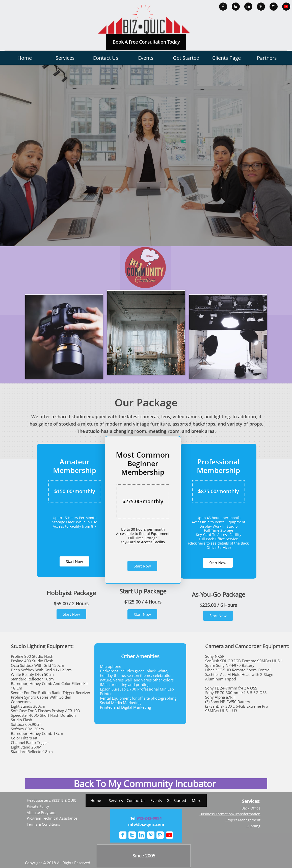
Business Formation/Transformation (230, 814)
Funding (254, 826)
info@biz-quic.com (146, 824)
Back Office (251, 808)
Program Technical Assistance (52, 818)
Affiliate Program (42, 812)
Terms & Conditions (43, 824)
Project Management (243, 820)
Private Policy (38, 806)
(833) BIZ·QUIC (65, 800)
